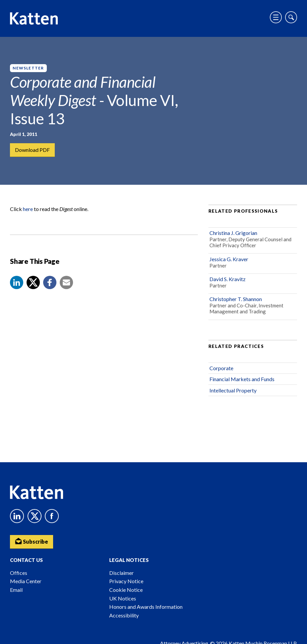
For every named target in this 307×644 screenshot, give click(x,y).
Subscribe (32, 541)
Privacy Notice (126, 581)
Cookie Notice (126, 590)
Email (16, 590)
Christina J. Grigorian (233, 233)
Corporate (221, 368)
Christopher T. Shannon (236, 299)
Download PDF (32, 150)
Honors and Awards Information (146, 607)
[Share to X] (33, 282)
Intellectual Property (233, 390)
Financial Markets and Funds (242, 379)
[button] (17, 282)
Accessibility (124, 615)
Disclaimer (121, 573)
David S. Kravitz (228, 279)
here (28, 209)
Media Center (26, 581)
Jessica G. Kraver (229, 259)
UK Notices (123, 598)
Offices (19, 573)
